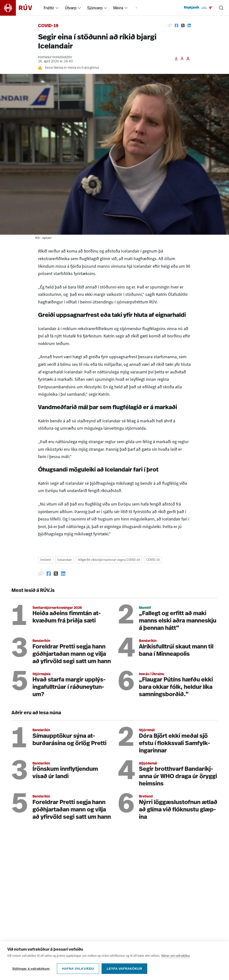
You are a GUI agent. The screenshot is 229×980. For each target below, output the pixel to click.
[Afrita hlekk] (170, 25)
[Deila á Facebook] (177, 25)
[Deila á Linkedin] (189, 25)
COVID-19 (48, 26)
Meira (118, 8)
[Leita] (221, 8)
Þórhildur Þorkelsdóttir (55, 57)
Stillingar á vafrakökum (31, 969)
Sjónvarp (95, 8)
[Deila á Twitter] (183, 25)
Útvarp (71, 8)
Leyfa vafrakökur (124, 969)
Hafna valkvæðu (78, 969)
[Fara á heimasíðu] (20, 8)
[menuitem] (57, 8)
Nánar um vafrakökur (176, 956)
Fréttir (49, 8)
